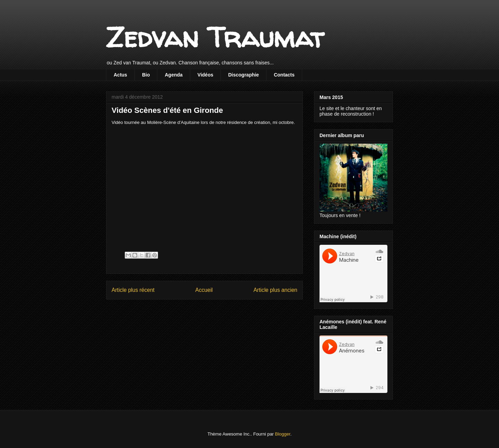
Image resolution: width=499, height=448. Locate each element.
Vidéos (205, 75)
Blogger (283, 434)
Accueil (204, 290)
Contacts (284, 75)
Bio (146, 75)
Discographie (243, 75)
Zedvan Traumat (215, 37)
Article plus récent (133, 290)
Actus (120, 75)
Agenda (173, 75)
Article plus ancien (275, 290)
